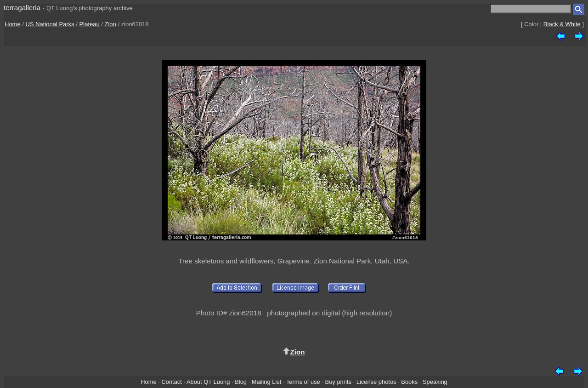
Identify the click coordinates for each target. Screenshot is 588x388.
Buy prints (338, 382)
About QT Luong (208, 382)
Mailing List (267, 382)
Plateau (90, 24)
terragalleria (22, 8)
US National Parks (50, 24)
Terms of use (303, 382)
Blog (241, 382)
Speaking (435, 382)
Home (13, 24)
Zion (110, 24)
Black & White (562, 24)
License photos (376, 382)
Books (409, 382)
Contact (171, 382)
